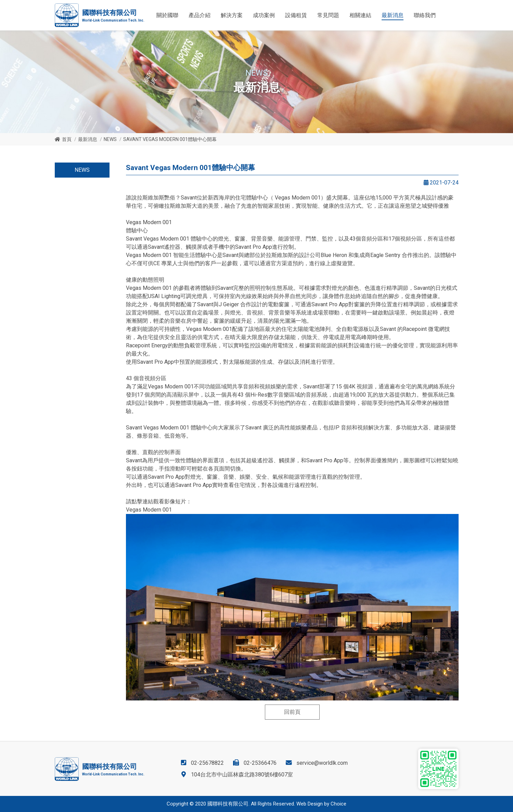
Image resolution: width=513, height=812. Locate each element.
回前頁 (292, 712)
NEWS (110, 139)
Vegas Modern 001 (149, 510)
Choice (338, 804)
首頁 (67, 139)
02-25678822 (207, 763)
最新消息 (88, 139)
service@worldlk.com (322, 763)
